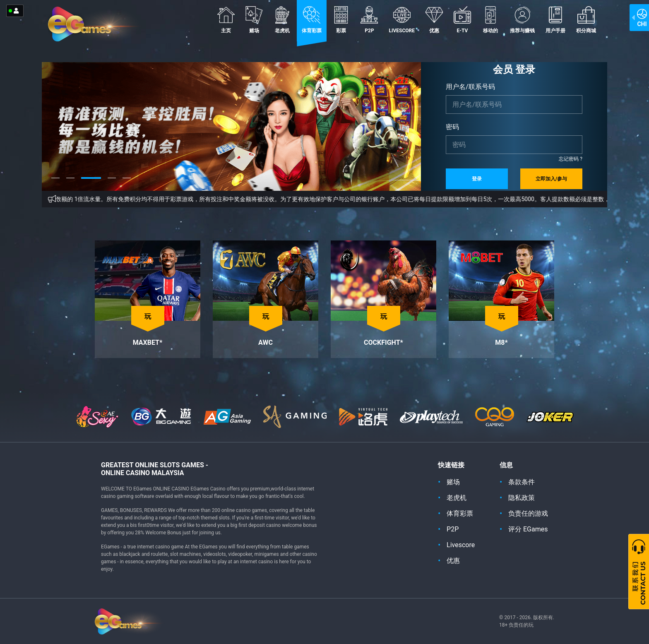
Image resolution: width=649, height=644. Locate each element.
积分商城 (586, 20)
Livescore (402, 20)
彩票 (341, 20)
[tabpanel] (231, 126)
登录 (477, 179)
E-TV (462, 20)
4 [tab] (112, 184)
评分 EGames (528, 529)
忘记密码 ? (571, 159)
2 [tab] (70, 184)
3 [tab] (91, 184)
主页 (226, 20)
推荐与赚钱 (522, 20)
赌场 (254, 20)
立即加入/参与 (551, 179)
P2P (369, 20)
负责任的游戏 (528, 513)
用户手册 (555, 20)
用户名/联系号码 (470, 87)
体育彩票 (312, 20)
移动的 (490, 20)
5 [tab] (127, 184)
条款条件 (522, 482)
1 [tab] (55, 184)
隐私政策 (522, 498)
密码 (452, 127)
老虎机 (282, 20)
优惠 (434, 20)
